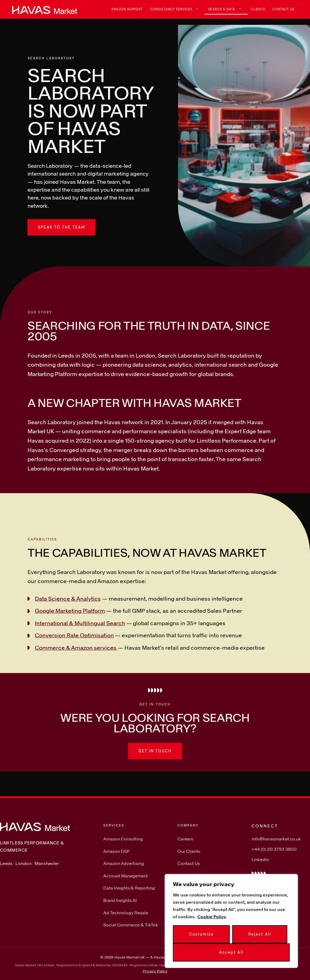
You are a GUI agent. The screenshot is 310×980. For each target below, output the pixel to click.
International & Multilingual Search (80, 623)
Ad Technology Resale (126, 913)
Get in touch (155, 751)
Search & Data (228, 9)
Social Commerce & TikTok (131, 925)
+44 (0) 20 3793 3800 (274, 849)
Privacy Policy (155, 971)
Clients (258, 9)
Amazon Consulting (123, 839)
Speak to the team (61, 227)
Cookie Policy (212, 917)
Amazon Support (127, 9)
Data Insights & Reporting (129, 888)
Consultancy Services (177, 9)
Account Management (125, 876)
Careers (185, 839)
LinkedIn (260, 859)
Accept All (231, 952)
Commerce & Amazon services (76, 648)
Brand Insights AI (120, 900)
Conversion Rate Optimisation (74, 635)
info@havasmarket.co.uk (276, 839)
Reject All (260, 934)
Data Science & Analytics (68, 599)
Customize (201, 934)
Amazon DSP (116, 851)
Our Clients (189, 851)
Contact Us (283, 9)
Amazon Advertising (124, 863)
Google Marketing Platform (70, 611)
